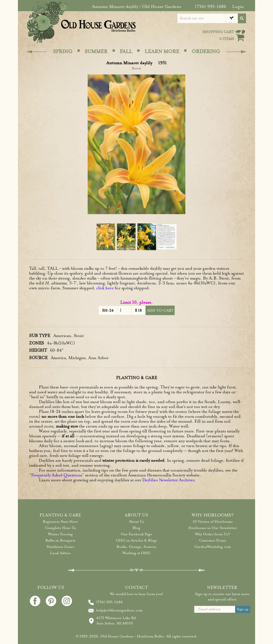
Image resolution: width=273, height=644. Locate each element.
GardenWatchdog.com (213, 547)
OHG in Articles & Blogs (136, 540)
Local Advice (60, 553)
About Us (136, 522)
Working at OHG (136, 553)
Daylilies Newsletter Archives (168, 480)
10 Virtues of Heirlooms (213, 522)
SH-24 (108, 310)
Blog (136, 528)
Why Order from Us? (213, 534)
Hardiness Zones (60, 547)
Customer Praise (213, 540)
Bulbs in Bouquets (60, 540)
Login (238, 7)
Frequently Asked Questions (57, 475)
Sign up (243, 609)
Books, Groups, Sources (136, 547)
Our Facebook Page (136, 534)
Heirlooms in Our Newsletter (213, 528)
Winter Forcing (60, 534)
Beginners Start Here (60, 522)
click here (105, 288)
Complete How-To (60, 528)
